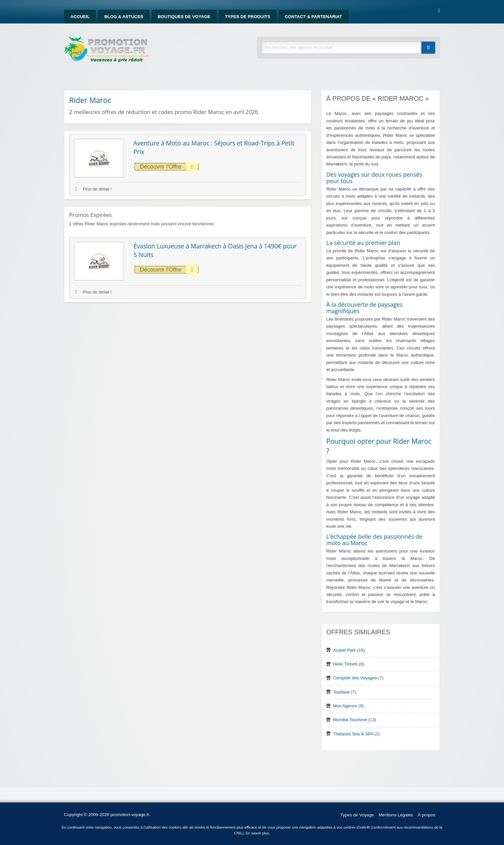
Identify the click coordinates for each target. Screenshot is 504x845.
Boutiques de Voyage (184, 17)
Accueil (80, 17)
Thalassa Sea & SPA (353, 734)
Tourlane (341, 692)
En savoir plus (257, 833)
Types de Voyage (357, 815)
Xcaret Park (344, 650)
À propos (427, 815)
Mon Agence (345, 706)
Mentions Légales (396, 815)
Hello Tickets (345, 664)
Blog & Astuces (124, 17)
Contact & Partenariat (313, 17)
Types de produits (248, 17)
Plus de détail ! (93, 189)
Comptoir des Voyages (355, 678)
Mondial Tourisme (350, 720)
